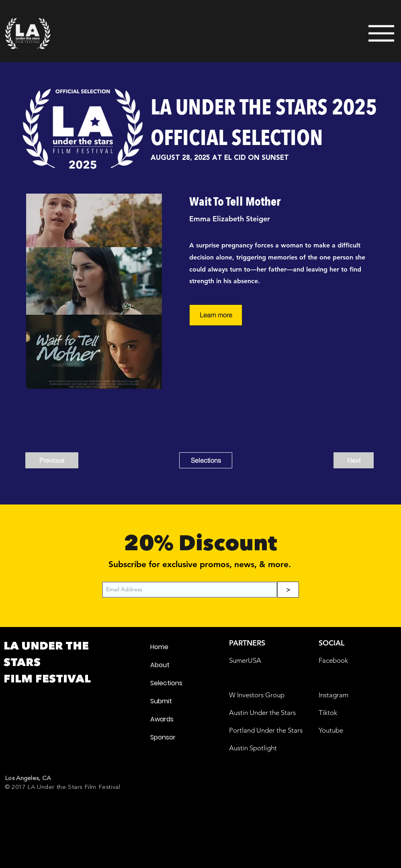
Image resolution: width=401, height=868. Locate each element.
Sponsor (163, 737)
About (160, 665)
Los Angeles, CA (28, 778)
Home (159, 647)
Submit (161, 701)
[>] (288, 590)
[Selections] (206, 460)
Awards (162, 719)
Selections (166, 683)
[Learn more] (216, 315)
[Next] (354, 460)
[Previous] (52, 460)
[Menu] (373, 33)
